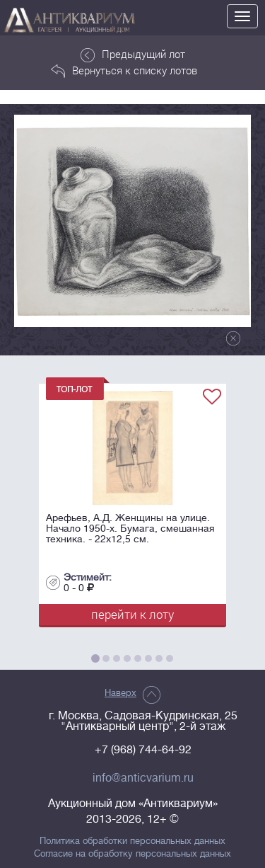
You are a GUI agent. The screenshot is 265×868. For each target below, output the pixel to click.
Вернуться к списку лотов (124, 71)
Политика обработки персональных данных (132, 841)
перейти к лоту (132, 614)
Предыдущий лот (133, 55)
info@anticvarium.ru (143, 778)
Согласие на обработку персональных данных (132, 854)
